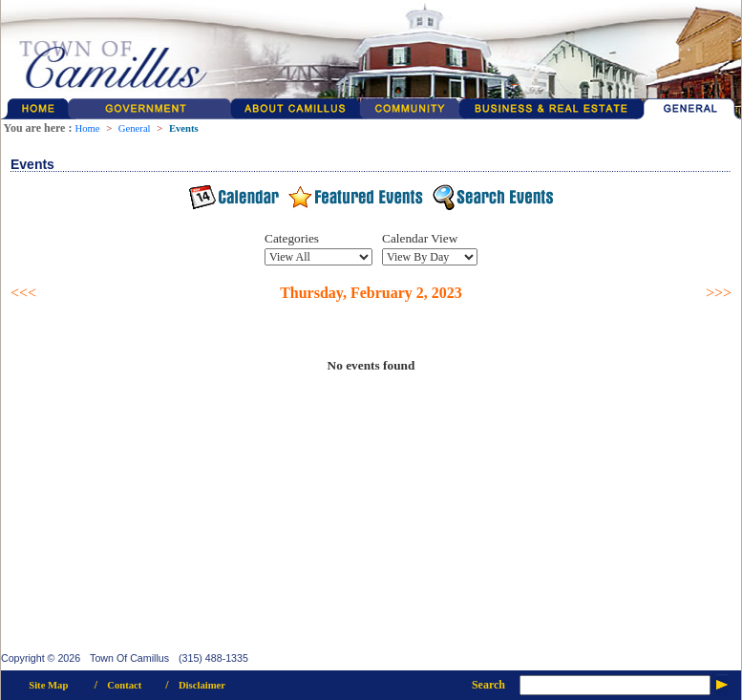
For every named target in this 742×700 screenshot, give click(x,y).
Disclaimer (202, 685)
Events (184, 128)
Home (87, 128)
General (135, 128)
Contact (124, 685)
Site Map (48, 685)
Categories (292, 238)
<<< (23, 293)
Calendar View (420, 238)
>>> (719, 293)
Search (488, 685)
